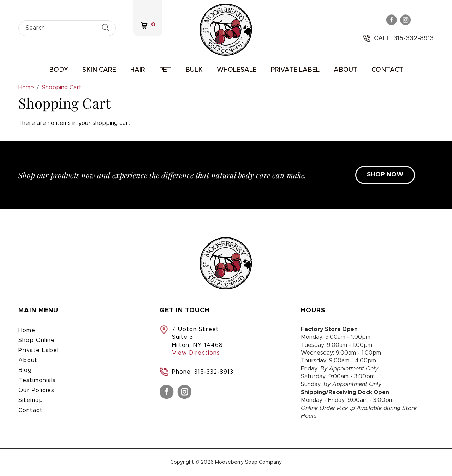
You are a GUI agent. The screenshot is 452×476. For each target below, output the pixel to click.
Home (27, 330)
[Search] (61, 28)
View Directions (196, 353)
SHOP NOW (385, 175)
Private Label (295, 70)
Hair (138, 70)
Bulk (194, 70)
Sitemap (31, 400)
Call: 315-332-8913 (404, 38)
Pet (165, 70)
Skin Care (99, 70)
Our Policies (36, 390)
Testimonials (37, 380)
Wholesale (237, 70)
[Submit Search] (106, 28)
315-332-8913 (214, 372)
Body (59, 70)
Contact (387, 70)
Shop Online (37, 340)
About (346, 70)
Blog (25, 370)
